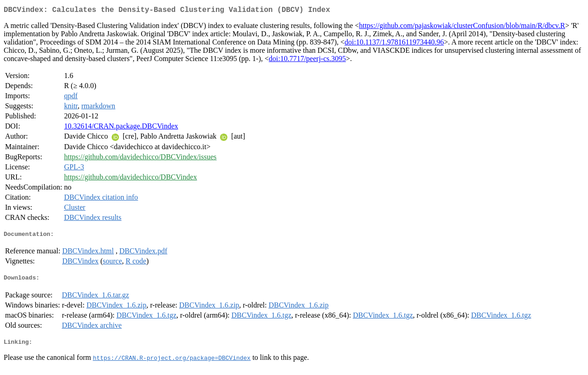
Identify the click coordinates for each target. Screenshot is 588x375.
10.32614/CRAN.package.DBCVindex (121, 128)
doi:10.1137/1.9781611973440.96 (394, 44)
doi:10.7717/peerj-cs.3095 (307, 60)
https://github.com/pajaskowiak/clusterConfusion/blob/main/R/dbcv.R (462, 27)
